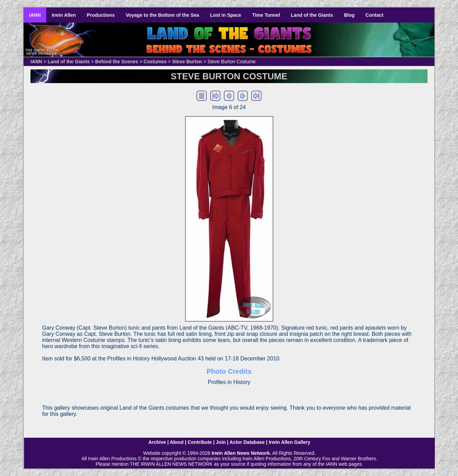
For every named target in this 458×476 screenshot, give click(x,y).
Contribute (200, 442)
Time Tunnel (266, 15)
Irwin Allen (64, 15)
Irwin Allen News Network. (241, 453)
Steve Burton (187, 62)
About (177, 442)
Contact (374, 15)
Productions (101, 15)
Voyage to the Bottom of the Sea (162, 15)
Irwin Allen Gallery (290, 442)
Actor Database (247, 442)
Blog (349, 15)
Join (221, 442)
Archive (157, 442)
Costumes (155, 62)
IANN (35, 15)
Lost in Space (226, 15)
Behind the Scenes (117, 62)
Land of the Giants (312, 15)
